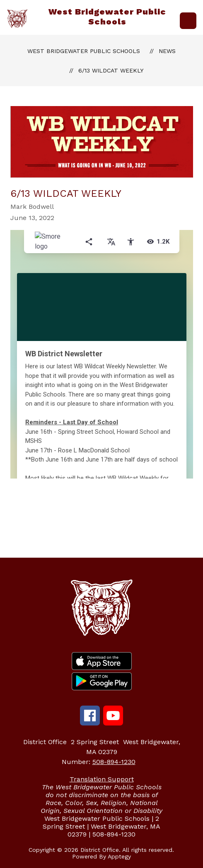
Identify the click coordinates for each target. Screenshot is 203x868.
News (167, 51)
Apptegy (119, 856)
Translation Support (102, 779)
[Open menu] (188, 21)
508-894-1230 (114, 762)
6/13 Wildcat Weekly (111, 70)
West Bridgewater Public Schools (84, 51)
